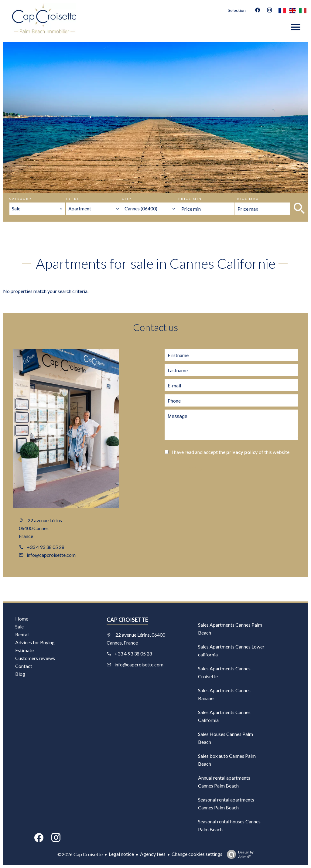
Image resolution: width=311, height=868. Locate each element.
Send (195, 469)
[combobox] (37, 209)
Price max (247, 199)
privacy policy (242, 452)
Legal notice (121, 854)
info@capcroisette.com (51, 555)
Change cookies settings (197, 854)
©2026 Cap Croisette (80, 854)
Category (21, 199)
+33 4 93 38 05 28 (46, 547)
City (127, 199)
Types (73, 199)
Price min (190, 199)
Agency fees (153, 854)
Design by (239, 854)
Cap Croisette (127, 620)
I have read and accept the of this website (231, 452)
